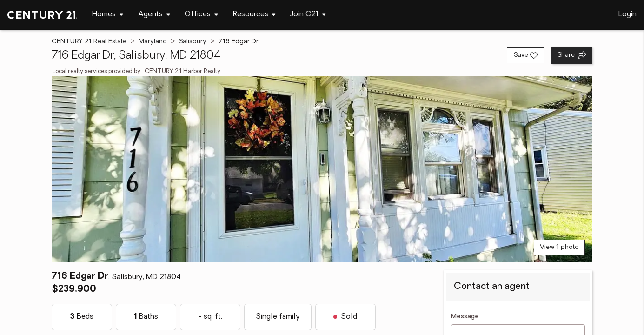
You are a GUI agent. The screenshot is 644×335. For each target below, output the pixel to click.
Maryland (153, 42)
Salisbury (193, 42)
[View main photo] (322, 169)
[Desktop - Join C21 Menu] (308, 15)
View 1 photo (559, 247)
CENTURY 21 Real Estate (89, 42)
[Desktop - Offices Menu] (201, 15)
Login (627, 14)
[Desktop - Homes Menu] (108, 15)
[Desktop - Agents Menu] (154, 15)
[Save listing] (525, 55)
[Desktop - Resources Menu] (254, 15)
